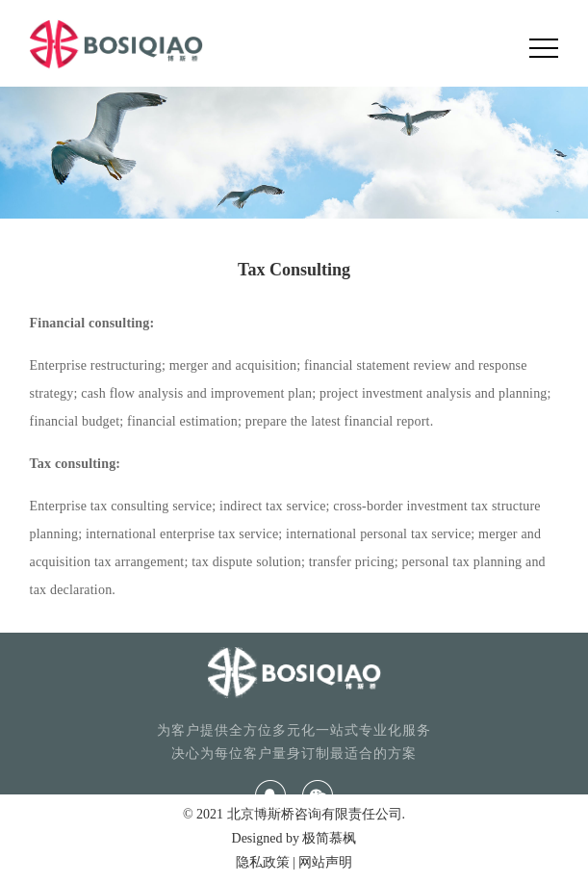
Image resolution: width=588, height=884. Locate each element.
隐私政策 (263, 862)
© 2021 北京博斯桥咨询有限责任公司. (294, 814)
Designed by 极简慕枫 (294, 838)
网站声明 (325, 862)
